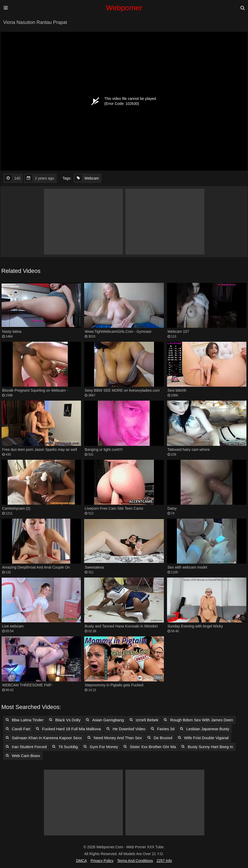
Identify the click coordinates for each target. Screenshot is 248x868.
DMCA (81, 861)
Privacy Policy (102, 861)
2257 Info (164, 861)
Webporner (124, 8)
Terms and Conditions (135, 861)
